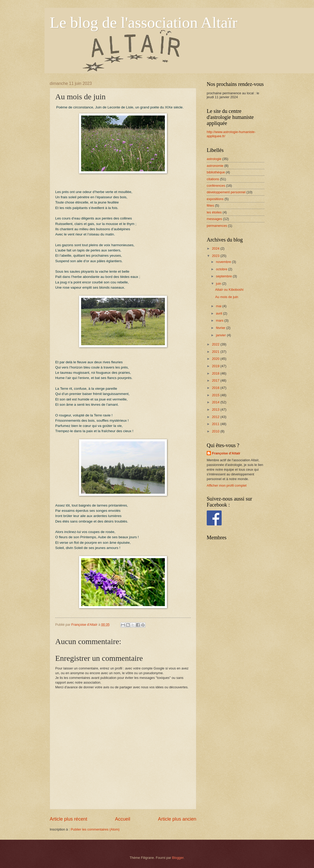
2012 (216, 417)
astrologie (214, 159)
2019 (216, 366)
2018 (216, 373)
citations (213, 179)
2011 (216, 424)
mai (219, 306)
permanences (217, 226)
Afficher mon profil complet (227, 485)
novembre (224, 262)
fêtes (210, 205)
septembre (224, 276)
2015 (216, 395)
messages (214, 219)
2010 (216, 431)
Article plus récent (68, 819)
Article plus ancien (177, 819)
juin (219, 284)
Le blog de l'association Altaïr (144, 23)
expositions (215, 199)
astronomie (215, 166)
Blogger (178, 858)
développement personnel (226, 192)
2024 (216, 248)
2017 (216, 380)
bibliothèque (216, 172)
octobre (222, 269)
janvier (221, 335)
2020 (216, 359)
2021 (216, 352)
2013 (216, 410)
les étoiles (214, 212)
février (221, 328)
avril (219, 313)
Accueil (122, 819)
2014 (216, 402)
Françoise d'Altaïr (226, 453)
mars (220, 320)
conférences (216, 186)
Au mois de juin (227, 297)
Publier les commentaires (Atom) (95, 829)
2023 (216, 256)
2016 (216, 388)
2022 (216, 344)
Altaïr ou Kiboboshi (229, 290)
